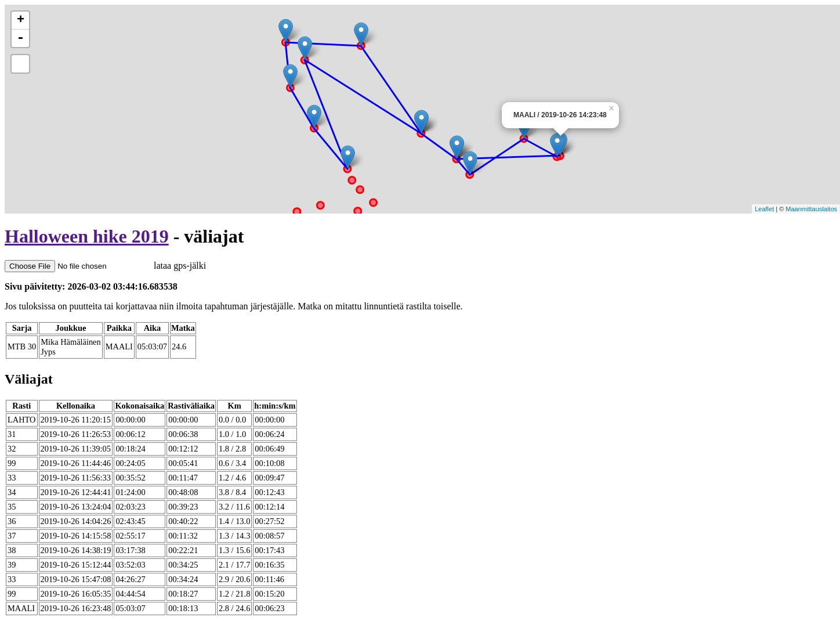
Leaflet (764, 209)
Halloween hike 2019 (87, 236)
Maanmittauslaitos (811, 209)
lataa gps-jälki (105, 266)
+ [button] (21, 20)
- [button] (20, 38)
